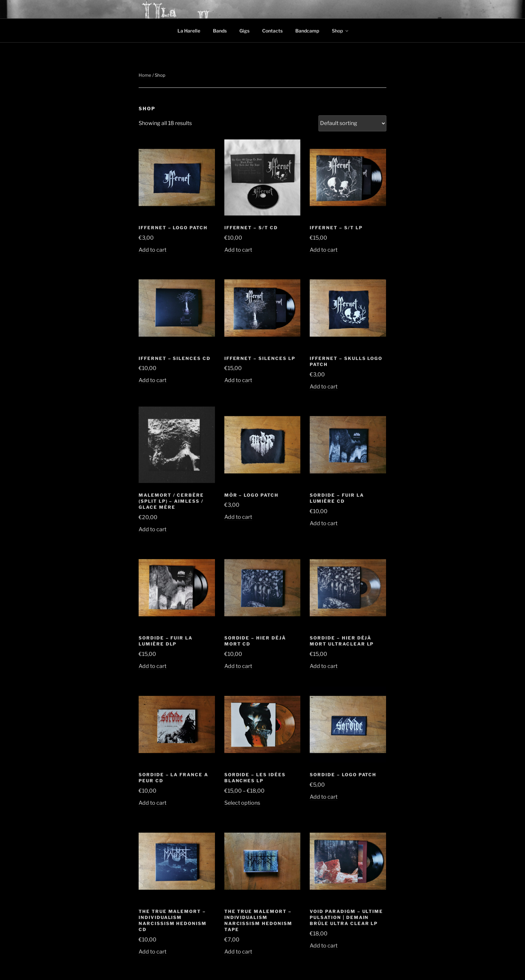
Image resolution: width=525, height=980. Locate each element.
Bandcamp (307, 31)
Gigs (244, 31)
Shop (341, 31)
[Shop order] (352, 123)
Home (145, 75)
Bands (220, 31)
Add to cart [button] (153, 250)
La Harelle (189, 31)
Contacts (272, 31)
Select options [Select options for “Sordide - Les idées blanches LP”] (242, 803)
